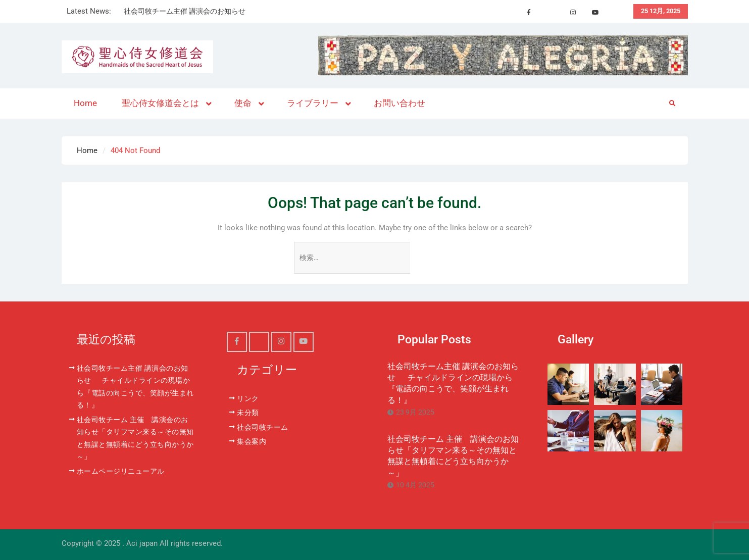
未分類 (248, 413)
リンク (248, 398)
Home (85, 103)
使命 (243, 103)
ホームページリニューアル (121, 471)
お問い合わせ (400, 103)
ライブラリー (313, 103)
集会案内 (252, 441)
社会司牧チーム (263, 427)
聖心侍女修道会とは (160, 103)
